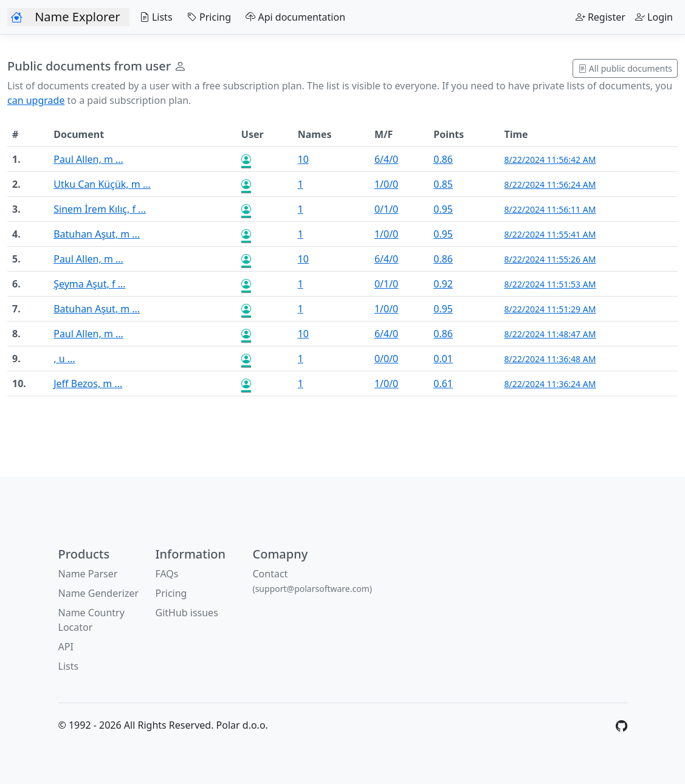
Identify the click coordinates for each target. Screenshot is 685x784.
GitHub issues (186, 613)
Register (601, 17)
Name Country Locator (91, 620)
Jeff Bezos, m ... (88, 383)
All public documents (625, 68)
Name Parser (88, 574)
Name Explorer (77, 17)
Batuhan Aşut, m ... (97, 234)
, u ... (64, 359)
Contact (312, 581)
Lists (153, 17)
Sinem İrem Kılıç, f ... (100, 209)
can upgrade (36, 100)
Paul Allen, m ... (88, 159)
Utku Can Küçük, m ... (102, 184)
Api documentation (293, 17)
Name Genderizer (99, 593)
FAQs (167, 574)
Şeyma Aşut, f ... (89, 284)
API (66, 647)
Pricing (207, 17)
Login (654, 17)
